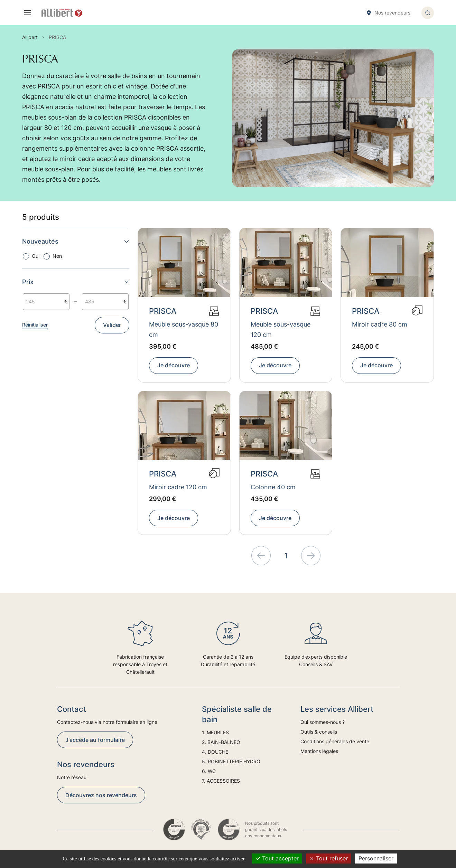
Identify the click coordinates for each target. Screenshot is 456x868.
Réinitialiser (35, 325)
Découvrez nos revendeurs (101, 795)
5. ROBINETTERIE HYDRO (231, 761)
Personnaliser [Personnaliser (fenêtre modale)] (376, 858)
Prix (76, 282)
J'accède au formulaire (95, 740)
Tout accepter (277, 858)
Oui (36, 256)
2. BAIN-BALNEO (221, 742)
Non (57, 256)
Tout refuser (329, 858)
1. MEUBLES (215, 732)
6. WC (209, 771)
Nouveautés (76, 241)
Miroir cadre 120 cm (178, 487)
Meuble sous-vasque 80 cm (184, 329)
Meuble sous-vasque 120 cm (281, 329)
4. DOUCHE (215, 752)
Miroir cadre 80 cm (380, 324)
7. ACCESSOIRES (221, 781)
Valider (112, 325)
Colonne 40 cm (273, 487)
